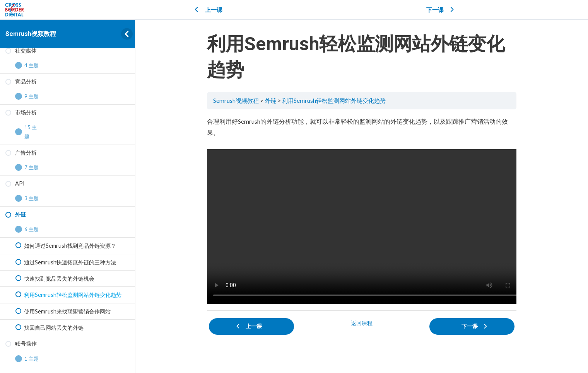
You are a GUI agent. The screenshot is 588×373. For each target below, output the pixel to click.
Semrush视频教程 (31, 34)
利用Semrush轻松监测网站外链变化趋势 (334, 100)
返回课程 (362, 323)
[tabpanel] (362, 210)
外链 (270, 100)
